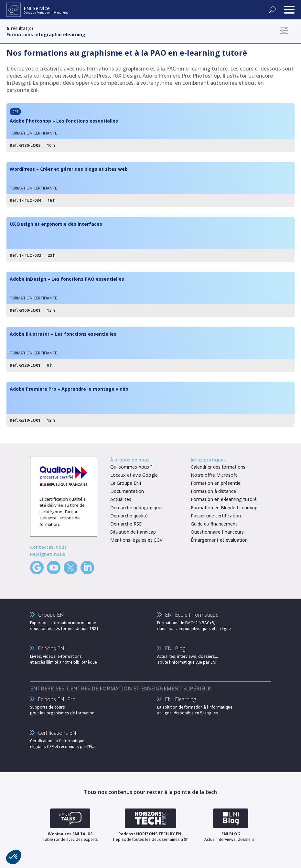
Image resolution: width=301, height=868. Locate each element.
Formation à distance (213, 491)
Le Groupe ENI (126, 483)
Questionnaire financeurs (217, 532)
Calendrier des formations (218, 467)
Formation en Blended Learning (224, 508)
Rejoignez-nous (48, 554)
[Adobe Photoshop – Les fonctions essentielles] (150, 128)
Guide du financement (214, 524)
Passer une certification (216, 516)
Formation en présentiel (216, 483)
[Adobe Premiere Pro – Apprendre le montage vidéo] (150, 404)
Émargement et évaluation (219, 540)
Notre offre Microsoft (214, 475)
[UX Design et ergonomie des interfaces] (150, 239)
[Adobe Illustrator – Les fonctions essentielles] (150, 349)
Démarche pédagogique (136, 508)
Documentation (127, 491)
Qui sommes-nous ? (131, 467)
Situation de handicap (133, 532)
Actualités (121, 499)
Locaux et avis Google (134, 475)
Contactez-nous (48, 547)
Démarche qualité (129, 516)
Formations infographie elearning (46, 34)
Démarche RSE (126, 524)
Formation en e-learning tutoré (224, 499)
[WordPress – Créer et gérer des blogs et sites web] (150, 184)
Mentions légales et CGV (136, 540)
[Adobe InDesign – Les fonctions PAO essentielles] (150, 294)
